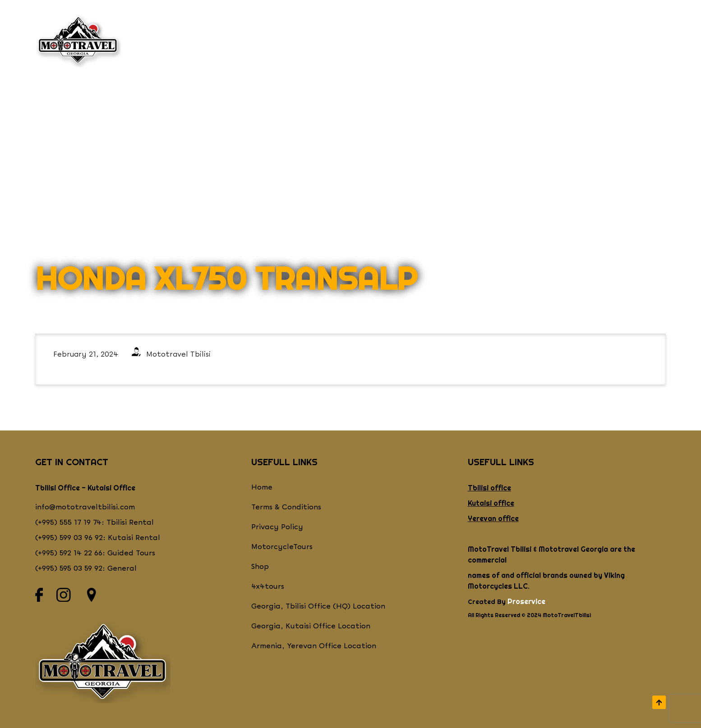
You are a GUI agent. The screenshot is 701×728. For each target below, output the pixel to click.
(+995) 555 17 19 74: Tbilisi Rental (95, 523)
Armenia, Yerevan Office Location (314, 646)
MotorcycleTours (282, 547)
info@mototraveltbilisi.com (85, 507)
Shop (371, 41)
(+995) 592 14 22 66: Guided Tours (95, 553)
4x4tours (268, 587)
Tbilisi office (489, 488)
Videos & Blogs (588, 41)
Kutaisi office (491, 503)
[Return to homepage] (78, 41)
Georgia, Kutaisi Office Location (311, 626)
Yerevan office (493, 518)
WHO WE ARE (182, 41)
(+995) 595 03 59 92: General (86, 569)
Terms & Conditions (286, 507)
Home (262, 488)
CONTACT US (510, 41)
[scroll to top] (659, 702)
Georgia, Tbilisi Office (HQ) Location (318, 607)
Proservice (526, 601)
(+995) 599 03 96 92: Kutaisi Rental (98, 538)
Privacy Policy (277, 527)
